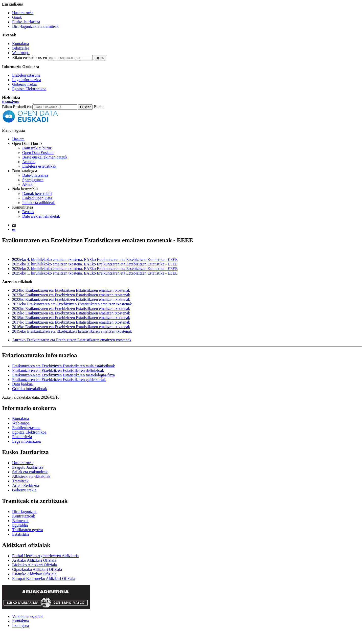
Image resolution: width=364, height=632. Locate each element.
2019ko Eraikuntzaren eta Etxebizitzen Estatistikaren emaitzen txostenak (71, 313)
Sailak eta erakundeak (30, 472)
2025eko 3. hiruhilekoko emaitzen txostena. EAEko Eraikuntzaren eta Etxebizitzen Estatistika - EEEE (95, 264)
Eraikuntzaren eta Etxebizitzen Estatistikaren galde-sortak (59, 380)
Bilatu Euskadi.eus (17, 107)
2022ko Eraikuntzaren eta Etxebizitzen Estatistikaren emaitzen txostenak (71, 299)
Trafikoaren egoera (28, 530)
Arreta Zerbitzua (26, 486)
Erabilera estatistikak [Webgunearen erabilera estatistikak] (39, 166)
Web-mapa (21, 53)
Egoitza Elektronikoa (29, 89)
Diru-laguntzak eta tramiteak (35, 26)
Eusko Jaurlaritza (26, 22)
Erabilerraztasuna (26, 75)
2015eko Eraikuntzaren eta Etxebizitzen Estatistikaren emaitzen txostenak (72, 331)
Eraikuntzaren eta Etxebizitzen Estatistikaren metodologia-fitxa (63, 375)
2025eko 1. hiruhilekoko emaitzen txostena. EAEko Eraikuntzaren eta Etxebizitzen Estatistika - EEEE (95, 273)
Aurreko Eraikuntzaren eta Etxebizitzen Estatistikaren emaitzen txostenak (72, 340)
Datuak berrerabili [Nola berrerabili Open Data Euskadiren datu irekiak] (37, 194)
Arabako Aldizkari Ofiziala (34, 560)
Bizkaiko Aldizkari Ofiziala (35, 565)
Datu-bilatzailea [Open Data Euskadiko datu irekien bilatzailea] (35, 175)
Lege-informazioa (27, 80)
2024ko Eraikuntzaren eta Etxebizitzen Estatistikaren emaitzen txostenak (71, 290)
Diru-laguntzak (24, 512)
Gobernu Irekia (24, 84)
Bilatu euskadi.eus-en (30, 58)
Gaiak (17, 17)
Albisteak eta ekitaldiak (31, 476)
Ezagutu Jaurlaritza (28, 467)
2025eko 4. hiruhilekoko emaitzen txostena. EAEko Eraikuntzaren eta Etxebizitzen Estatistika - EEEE (95, 259)
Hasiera (18, 139)
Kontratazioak (24, 516)
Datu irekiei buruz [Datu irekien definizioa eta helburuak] (37, 148)
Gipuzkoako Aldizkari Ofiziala (37, 569)
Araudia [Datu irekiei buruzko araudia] (29, 162)
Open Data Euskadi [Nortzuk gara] (38, 153)
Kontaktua (21, 44)
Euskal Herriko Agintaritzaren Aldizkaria (45, 556)
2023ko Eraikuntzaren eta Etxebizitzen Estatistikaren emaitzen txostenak (71, 295)
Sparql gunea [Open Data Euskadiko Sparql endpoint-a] (33, 180)
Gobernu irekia (24, 490)
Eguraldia (20, 525)
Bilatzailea (21, 48)
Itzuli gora (20, 626)
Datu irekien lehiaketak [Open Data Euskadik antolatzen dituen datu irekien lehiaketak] (41, 216)
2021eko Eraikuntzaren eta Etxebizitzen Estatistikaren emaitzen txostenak (72, 304)
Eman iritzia (22, 437)
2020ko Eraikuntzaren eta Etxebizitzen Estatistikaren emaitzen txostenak (71, 309)
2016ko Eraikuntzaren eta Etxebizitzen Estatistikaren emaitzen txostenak (71, 327)
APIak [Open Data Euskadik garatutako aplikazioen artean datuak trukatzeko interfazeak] (27, 184)
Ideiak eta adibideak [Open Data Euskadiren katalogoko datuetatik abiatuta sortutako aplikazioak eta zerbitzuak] (39, 203)
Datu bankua (22, 384)
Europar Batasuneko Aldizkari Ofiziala (44, 579)
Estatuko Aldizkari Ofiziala (34, 574)
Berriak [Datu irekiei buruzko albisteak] (28, 212)
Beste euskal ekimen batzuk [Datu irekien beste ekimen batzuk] (45, 157)
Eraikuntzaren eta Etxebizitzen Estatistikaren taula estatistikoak (64, 366)
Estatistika (21, 534)
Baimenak (20, 521)
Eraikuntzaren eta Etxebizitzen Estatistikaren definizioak (58, 370)
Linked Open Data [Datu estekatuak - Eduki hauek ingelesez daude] (37, 198)
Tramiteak (20, 481)
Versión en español (27, 616)
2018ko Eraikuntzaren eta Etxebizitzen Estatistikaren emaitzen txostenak (71, 318)
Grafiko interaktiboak (30, 389)
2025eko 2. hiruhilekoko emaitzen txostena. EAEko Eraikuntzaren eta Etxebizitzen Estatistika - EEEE (95, 269)
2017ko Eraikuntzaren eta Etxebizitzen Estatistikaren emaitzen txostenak (71, 322)
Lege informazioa (26, 441)
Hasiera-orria (23, 13)
